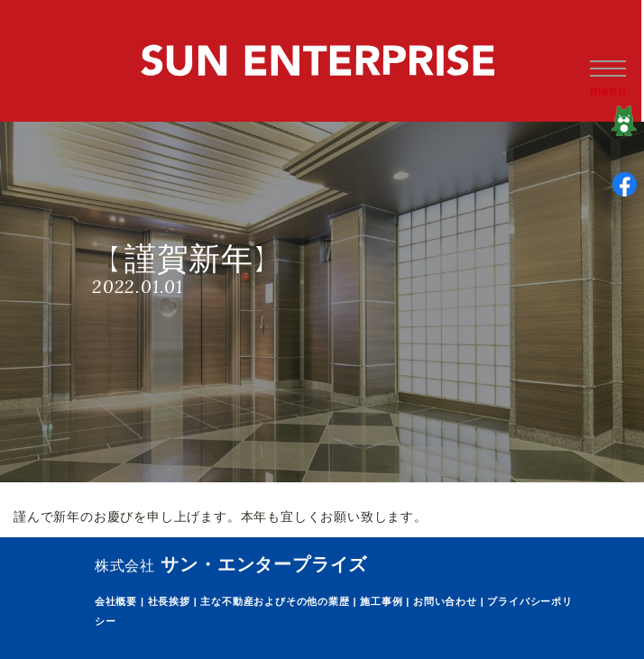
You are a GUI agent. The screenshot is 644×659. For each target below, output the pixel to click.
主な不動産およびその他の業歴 (275, 601)
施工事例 (381, 601)
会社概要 (116, 601)
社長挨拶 (169, 601)
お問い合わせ (445, 601)
